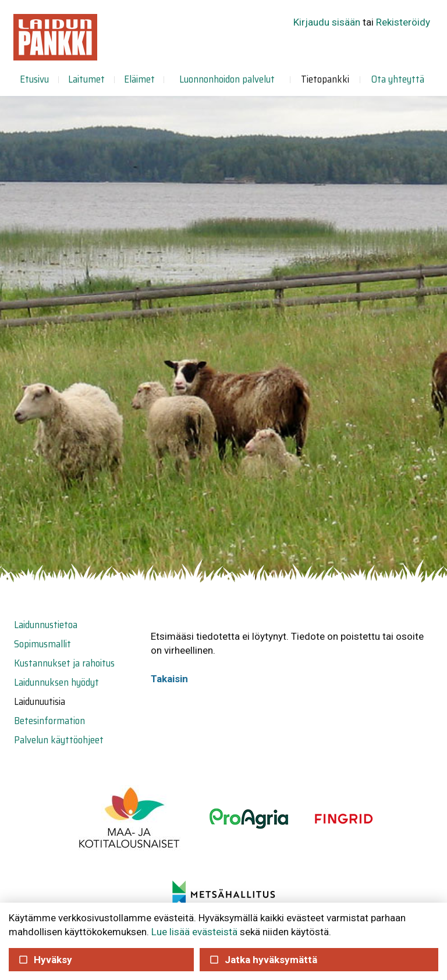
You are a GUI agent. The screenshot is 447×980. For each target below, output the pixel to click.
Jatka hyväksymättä (262, 960)
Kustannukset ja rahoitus (64, 663)
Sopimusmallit (42, 644)
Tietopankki (325, 79)
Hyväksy (45, 960)
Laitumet (86, 79)
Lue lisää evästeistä (194, 932)
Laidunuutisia (40, 701)
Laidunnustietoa (46, 625)
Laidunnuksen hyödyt (56, 682)
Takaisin (169, 679)
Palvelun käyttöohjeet (59, 740)
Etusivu (34, 79)
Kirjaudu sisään (327, 22)
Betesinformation (49, 721)
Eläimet (139, 79)
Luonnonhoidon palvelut (227, 79)
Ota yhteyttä (398, 79)
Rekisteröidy (403, 22)
